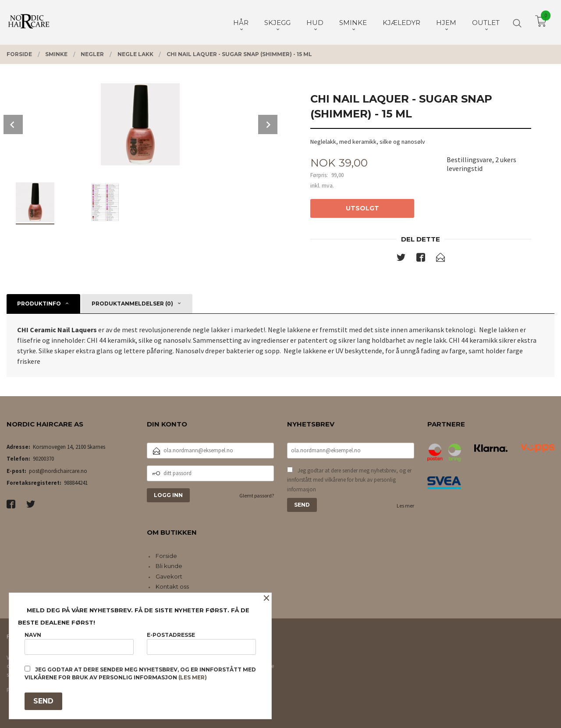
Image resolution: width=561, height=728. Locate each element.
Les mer (405, 506)
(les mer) (193, 677)
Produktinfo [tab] (39, 304)
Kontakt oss (172, 586)
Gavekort (169, 576)
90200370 (43, 459)
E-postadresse (201, 643)
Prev (13, 124)
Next (268, 124)
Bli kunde (169, 566)
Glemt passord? (257, 495)
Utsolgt (362, 208)
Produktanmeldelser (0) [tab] (132, 304)
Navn (79, 643)
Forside (166, 556)
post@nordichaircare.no (58, 471)
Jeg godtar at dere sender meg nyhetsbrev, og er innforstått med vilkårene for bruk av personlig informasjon (349, 480)
